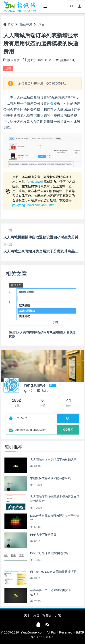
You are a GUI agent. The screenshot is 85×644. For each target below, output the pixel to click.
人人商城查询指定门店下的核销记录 (53, 460)
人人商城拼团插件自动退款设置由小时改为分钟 (41, 237)
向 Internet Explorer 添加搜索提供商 (53, 572)
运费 (8, 68)
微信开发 (26, 25)
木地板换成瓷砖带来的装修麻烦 (50, 478)
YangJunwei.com (32, 632)
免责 (36, 615)
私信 (43, 391)
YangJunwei (34, 182)
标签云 (47, 615)
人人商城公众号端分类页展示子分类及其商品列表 (43, 251)
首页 (9, 25)
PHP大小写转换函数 (43, 535)
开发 (58, 615)
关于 (27, 615)
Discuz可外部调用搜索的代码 (49, 553)
